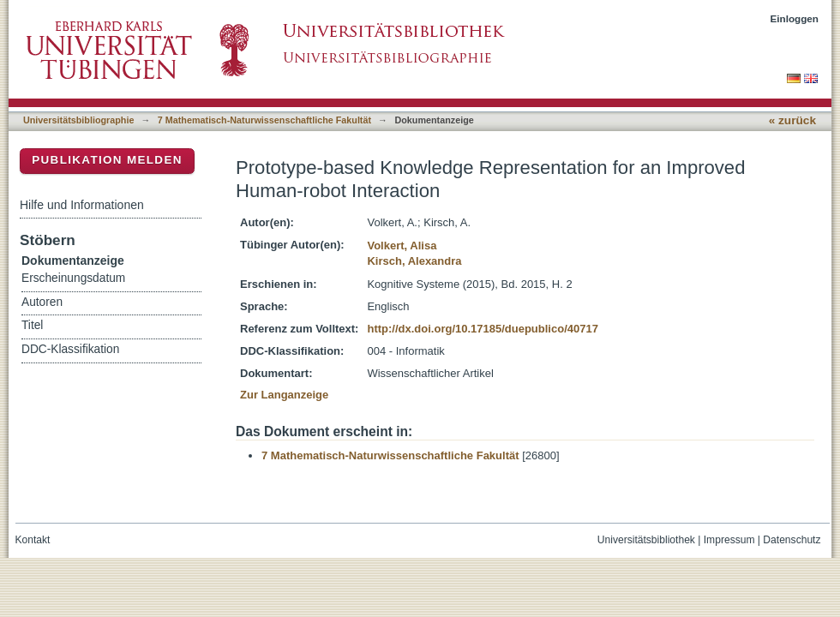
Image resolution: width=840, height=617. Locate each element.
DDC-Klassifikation (70, 349)
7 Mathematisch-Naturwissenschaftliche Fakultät (264, 120)
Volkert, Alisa (402, 246)
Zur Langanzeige (284, 395)
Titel (32, 325)
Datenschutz (792, 540)
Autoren (42, 302)
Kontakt (33, 540)
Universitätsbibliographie (78, 120)
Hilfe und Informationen (82, 205)
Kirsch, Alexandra (414, 261)
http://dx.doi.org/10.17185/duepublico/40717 (482, 329)
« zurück (792, 120)
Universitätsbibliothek (646, 540)
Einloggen (795, 18)
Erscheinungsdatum (73, 278)
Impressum (729, 540)
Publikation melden (107, 160)
